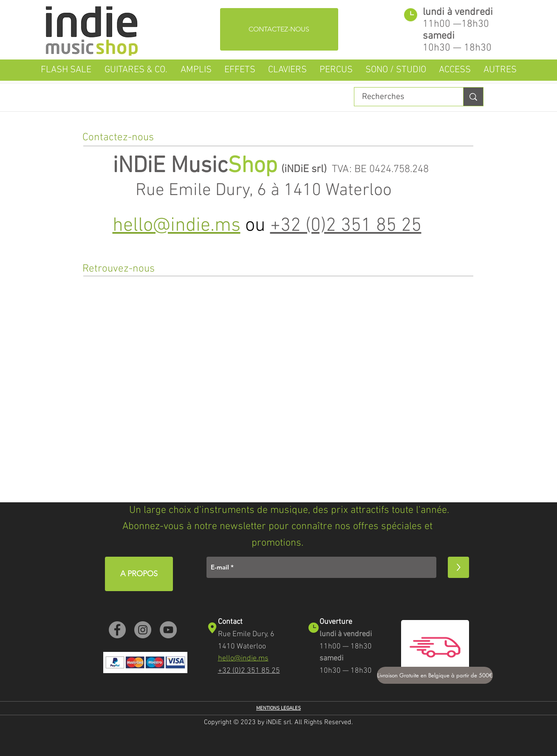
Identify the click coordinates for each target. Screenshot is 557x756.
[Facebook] (117, 630)
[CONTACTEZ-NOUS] (279, 29)
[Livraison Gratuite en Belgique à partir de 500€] (435, 675)
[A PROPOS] (139, 574)
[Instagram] (143, 630)
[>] (458, 567)
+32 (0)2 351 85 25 (346, 226)
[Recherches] (404, 97)
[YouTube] (168, 630)
